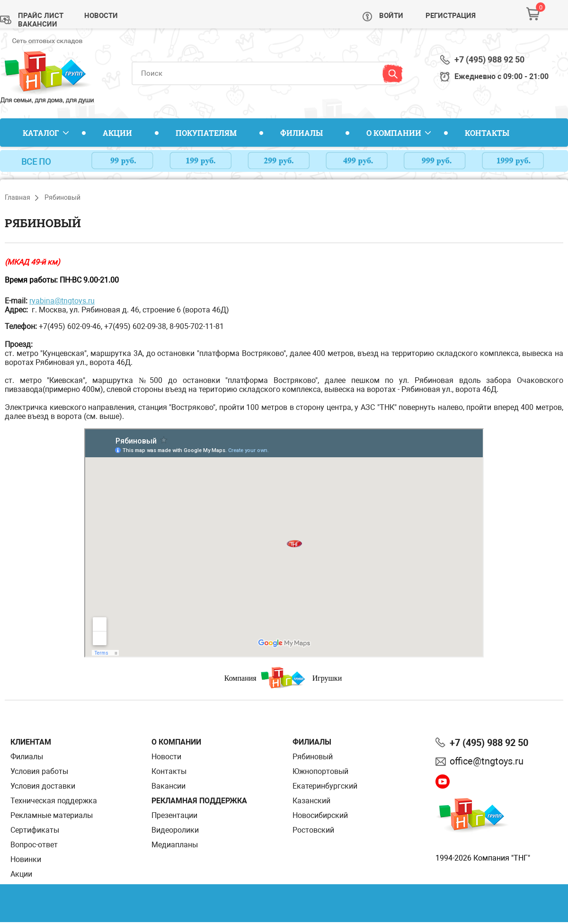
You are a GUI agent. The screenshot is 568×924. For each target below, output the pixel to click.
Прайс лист (41, 16)
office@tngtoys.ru (487, 761)
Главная (18, 197)
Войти (391, 16)
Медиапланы (175, 845)
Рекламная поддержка (199, 801)
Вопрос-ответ (34, 845)
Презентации (174, 815)
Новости (101, 16)
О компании (394, 133)
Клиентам (31, 742)
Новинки (26, 859)
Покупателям (206, 133)
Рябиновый (313, 757)
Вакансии (38, 24)
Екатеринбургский (325, 786)
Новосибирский (320, 815)
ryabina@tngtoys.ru (62, 301)
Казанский (311, 801)
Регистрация (451, 16)
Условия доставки (43, 786)
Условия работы (39, 771)
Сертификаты (35, 830)
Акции (117, 133)
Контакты (487, 133)
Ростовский (313, 830)
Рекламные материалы (52, 815)
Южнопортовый (320, 771)
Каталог (41, 133)
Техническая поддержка (54, 801)
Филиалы (302, 133)
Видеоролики (175, 830)
